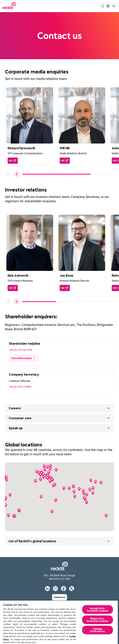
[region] (59, 622)
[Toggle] (114, 6)
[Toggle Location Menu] (108, 6)
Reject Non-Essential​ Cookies (98, 620)
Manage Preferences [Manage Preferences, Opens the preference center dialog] (98, 630)
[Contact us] (59, 597)
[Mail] (13, 161)
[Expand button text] (59, 408)
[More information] (24, 358)
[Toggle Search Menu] (103, 6)
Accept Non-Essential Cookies (98, 610)
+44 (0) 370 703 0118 (20, 350)
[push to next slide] (17, 174)
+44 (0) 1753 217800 (20, 387)
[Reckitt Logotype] (9, 6)
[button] (106, 516)
